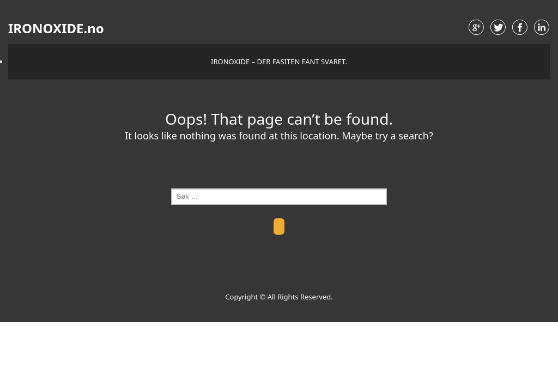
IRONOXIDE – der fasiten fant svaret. (279, 62)
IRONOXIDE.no (56, 28)
